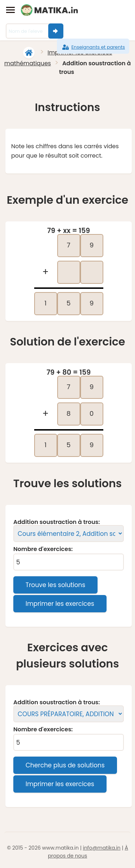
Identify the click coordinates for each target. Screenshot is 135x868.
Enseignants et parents (93, 47)
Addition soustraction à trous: (57, 522)
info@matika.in (102, 848)
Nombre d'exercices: (43, 549)
